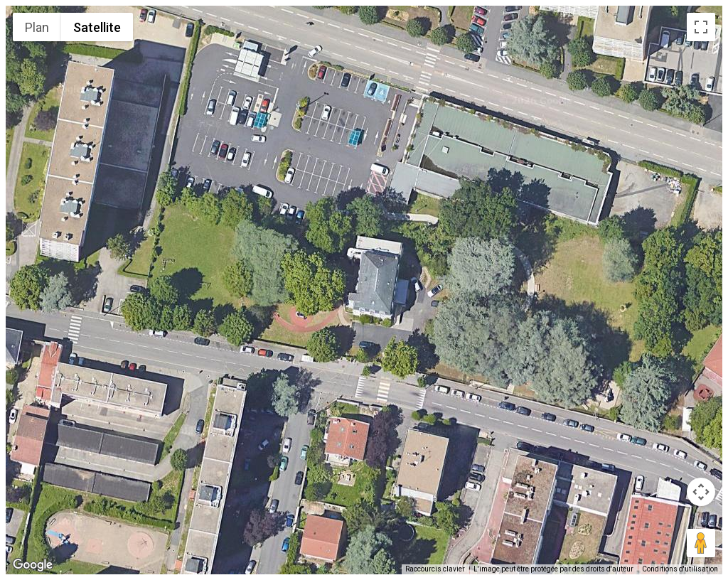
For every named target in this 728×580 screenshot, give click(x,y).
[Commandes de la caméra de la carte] (701, 492)
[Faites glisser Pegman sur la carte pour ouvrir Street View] (701, 543)
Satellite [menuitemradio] (97, 27)
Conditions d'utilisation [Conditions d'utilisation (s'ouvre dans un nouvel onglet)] (680, 569)
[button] (364, 281)
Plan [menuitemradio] (37, 27)
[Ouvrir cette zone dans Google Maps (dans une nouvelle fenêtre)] (33, 565)
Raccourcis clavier (435, 569)
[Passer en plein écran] (701, 27)
